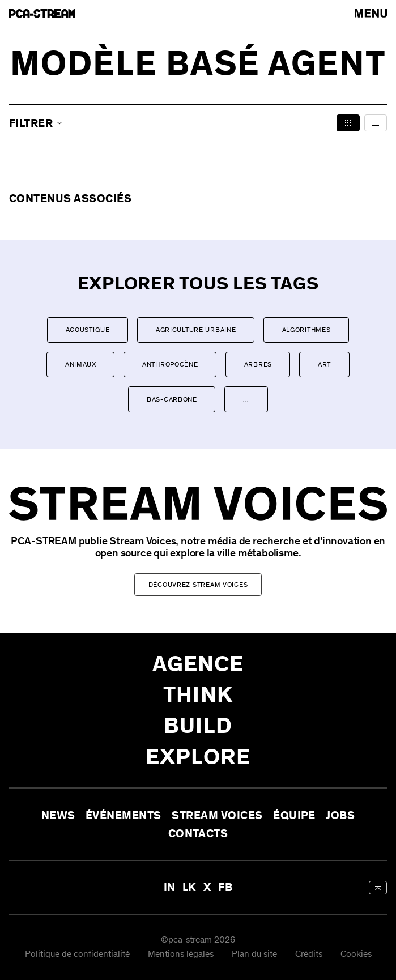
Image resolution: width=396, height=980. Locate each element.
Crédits (309, 955)
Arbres (258, 364)
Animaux (81, 364)
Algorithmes (306, 330)
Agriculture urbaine (196, 330)
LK (190, 888)
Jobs (340, 815)
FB (225, 888)
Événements (124, 815)
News (58, 815)
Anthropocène (170, 364)
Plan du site (254, 955)
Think (198, 695)
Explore (198, 757)
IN (170, 888)
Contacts (198, 833)
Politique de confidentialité (77, 955)
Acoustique (88, 330)
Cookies (356, 955)
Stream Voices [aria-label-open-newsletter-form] (217, 815)
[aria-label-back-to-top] (378, 888)
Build (198, 726)
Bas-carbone (172, 399)
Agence (198, 664)
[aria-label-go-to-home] (42, 14)
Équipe (294, 815)
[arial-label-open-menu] (371, 13)
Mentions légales (181, 955)
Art (324, 364)
